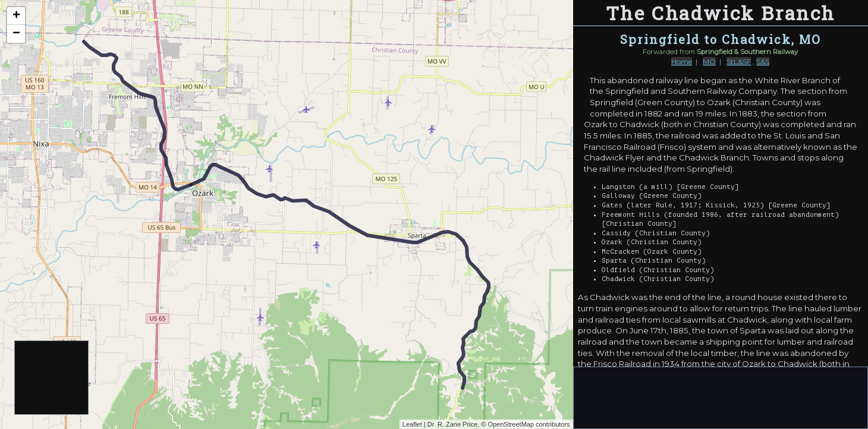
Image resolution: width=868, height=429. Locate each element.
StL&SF (739, 61)
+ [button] (16, 16)
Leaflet (412, 424)
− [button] (16, 34)
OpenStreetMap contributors (529, 424)
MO (709, 61)
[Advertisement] (52, 378)
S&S (763, 61)
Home (682, 61)
